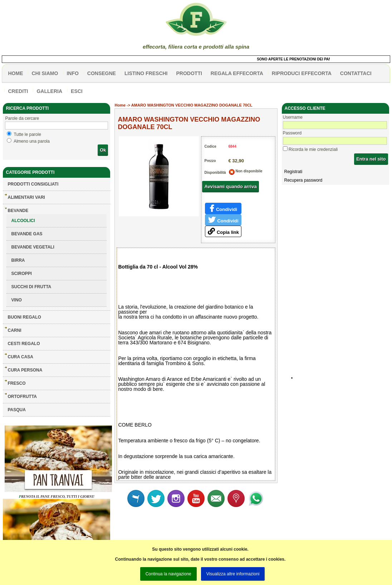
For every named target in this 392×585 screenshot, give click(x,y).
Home (120, 105)
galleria (49, 91)
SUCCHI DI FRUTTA (31, 287)
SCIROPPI (21, 274)
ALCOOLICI (23, 221)
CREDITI (18, 91)
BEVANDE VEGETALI (33, 247)
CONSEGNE (102, 73)
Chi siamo (45, 73)
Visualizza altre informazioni (233, 574)
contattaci (356, 73)
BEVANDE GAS (27, 234)
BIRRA (18, 260)
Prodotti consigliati (33, 184)
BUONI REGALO (24, 317)
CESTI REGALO (24, 344)
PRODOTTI (189, 73)
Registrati (293, 172)
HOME (15, 73)
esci (77, 91)
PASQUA (16, 410)
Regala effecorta (237, 73)
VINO (16, 300)
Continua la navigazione (168, 574)
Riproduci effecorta (302, 73)
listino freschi (146, 73)
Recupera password (303, 180)
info (72, 73)
